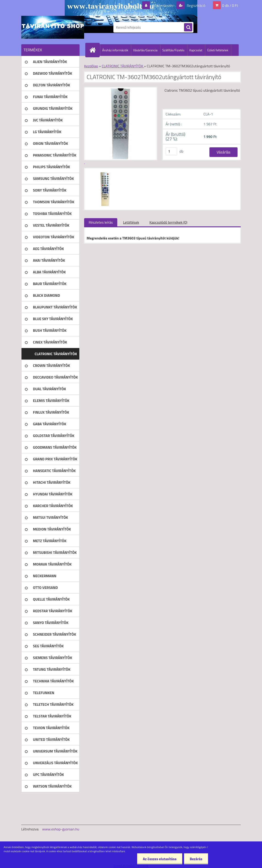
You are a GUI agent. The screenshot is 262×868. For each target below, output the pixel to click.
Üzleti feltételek (218, 50)
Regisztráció (196, 5)
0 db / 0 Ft (230, 5)
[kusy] (171, 151)
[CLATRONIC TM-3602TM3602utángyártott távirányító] (105, 172)
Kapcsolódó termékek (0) (168, 222)
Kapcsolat (196, 50)
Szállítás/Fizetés (173, 50)
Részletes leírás (101, 222)
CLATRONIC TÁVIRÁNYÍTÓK (123, 66)
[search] (188, 27)
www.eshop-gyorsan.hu (61, 829)
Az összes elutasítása (160, 859)
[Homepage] (94, 50)
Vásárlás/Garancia (145, 50)
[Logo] (53, 27)
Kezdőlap (91, 66)
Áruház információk (115, 50)
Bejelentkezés (163, 5)
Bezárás (196, 859)
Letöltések (131, 222)
